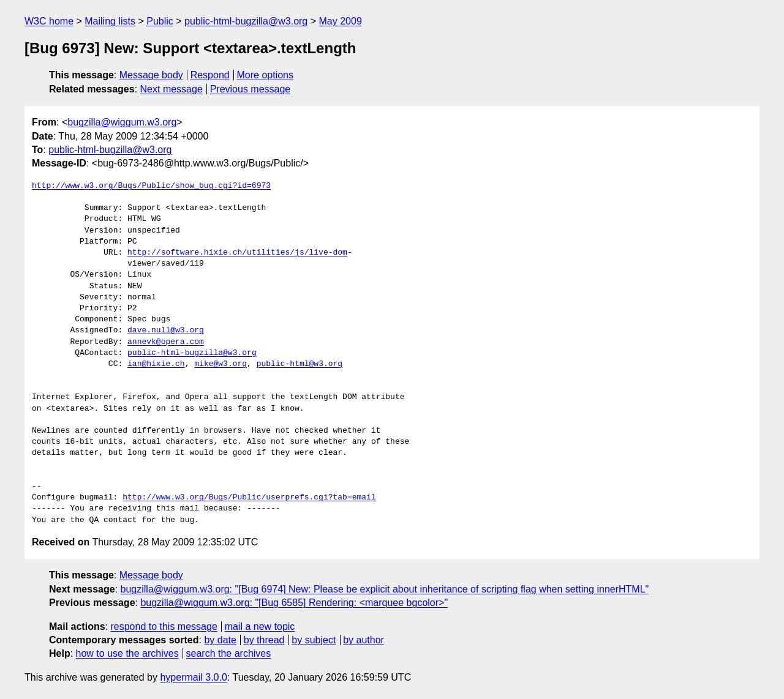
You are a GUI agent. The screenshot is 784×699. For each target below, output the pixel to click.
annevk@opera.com (166, 342)
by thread (264, 640)
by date (220, 640)
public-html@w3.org (300, 364)
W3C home (49, 21)
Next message (171, 89)
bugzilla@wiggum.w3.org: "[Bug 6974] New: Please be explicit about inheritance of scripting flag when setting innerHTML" (385, 589)
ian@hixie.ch (156, 364)
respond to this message (164, 626)
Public (160, 21)
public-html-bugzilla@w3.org (246, 21)
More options (266, 75)
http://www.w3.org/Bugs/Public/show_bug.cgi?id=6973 (151, 186)
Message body (151, 75)
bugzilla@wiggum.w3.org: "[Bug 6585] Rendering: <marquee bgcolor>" (294, 603)
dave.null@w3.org (166, 331)
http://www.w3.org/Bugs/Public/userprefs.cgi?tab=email (249, 498)
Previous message (251, 89)
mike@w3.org (221, 364)
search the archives (229, 653)
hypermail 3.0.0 (193, 677)
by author (364, 640)
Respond (210, 75)
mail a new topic (260, 626)
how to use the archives (127, 653)
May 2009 (341, 21)
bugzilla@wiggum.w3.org (122, 122)
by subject (314, 640)
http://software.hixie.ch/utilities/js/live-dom (237, 253)
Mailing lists (110, 21)
